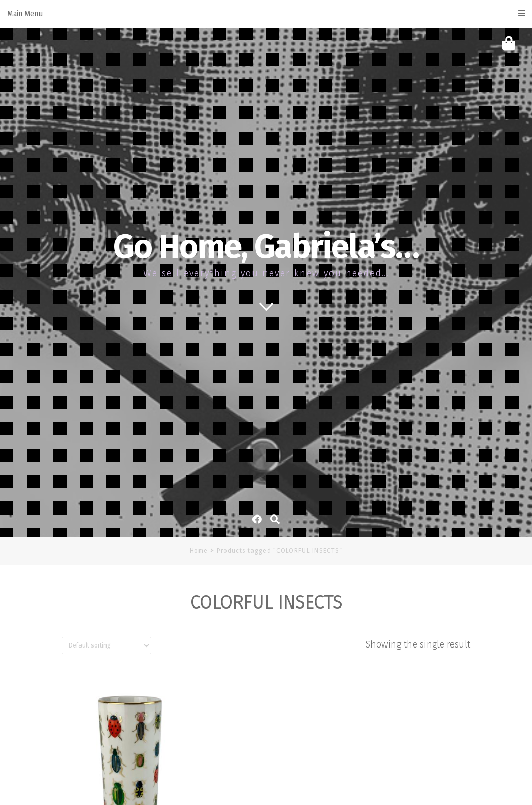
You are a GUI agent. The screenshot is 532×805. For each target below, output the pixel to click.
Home (199, 551)
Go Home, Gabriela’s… (266, 247)
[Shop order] (107, 645)
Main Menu (266, 14)
